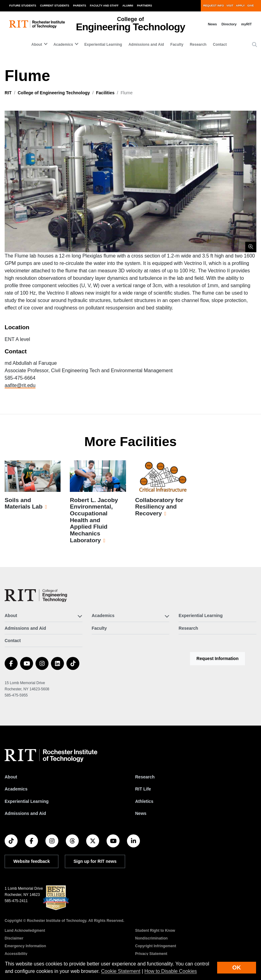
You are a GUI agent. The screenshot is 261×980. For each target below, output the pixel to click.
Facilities (105, 93)
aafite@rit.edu (20, 385)
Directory (229, 24)
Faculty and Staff (104, 6)
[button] (255, 45)
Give (251, 6)
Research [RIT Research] (145, 777)
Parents (80, 6)
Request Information (217, 658)
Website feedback (32, 861)
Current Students (55, 6)
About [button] (37, 45)
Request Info (214, 6)
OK (237, 967)
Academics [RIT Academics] (16, 789)
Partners (145, 6)
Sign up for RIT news (95, 861)
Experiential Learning (103, 45)
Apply (240, 6)
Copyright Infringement (156, 946)
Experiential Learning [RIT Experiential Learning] (27, 801)
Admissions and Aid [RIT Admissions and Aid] (25, 813)
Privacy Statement (151, 954)
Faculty (177, 45)
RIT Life (143, 789)
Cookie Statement (121, 971)
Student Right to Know (155, 931)
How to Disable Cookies (171, 971)
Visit (230, 6)
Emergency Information (25, 946)
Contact (220, 45)
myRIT (246, 24)
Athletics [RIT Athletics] (144, 801)
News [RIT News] (141, 813)
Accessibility (16, 954)
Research (198, 45)
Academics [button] (63, 45)
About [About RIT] (11, 777)
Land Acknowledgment (25, 931)
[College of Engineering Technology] (36, 596)
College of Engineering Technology (54, 93)
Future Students (23, 6)
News (212, 24)
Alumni (128, 6)
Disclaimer (14, 938)
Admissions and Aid (146, 45)
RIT (8, 93)
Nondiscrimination (152, 938)
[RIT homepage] (37, 24)
